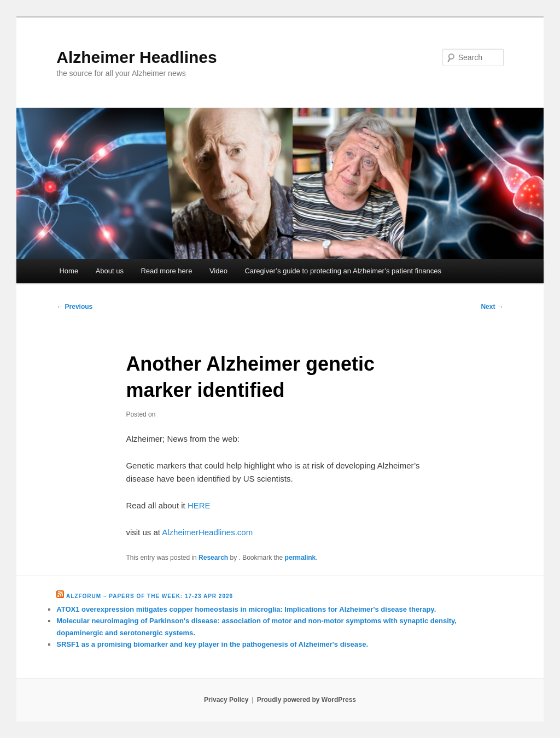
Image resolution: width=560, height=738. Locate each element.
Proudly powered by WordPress (307, 700)
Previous (74, 307)
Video (218, 271)
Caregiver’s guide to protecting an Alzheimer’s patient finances (343, 271)
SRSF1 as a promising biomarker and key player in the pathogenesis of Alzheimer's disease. (212, 644)
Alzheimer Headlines (136, 57)
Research (213, 558)
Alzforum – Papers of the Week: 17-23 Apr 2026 (150, 596)
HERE (199, 505)
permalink (301, 558)
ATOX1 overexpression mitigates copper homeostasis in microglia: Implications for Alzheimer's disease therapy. (246, 609)
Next (492, 307)
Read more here (166, 271)
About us (110, 271)
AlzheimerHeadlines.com (207, 532)
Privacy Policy (226, 700)
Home (69, 271)
